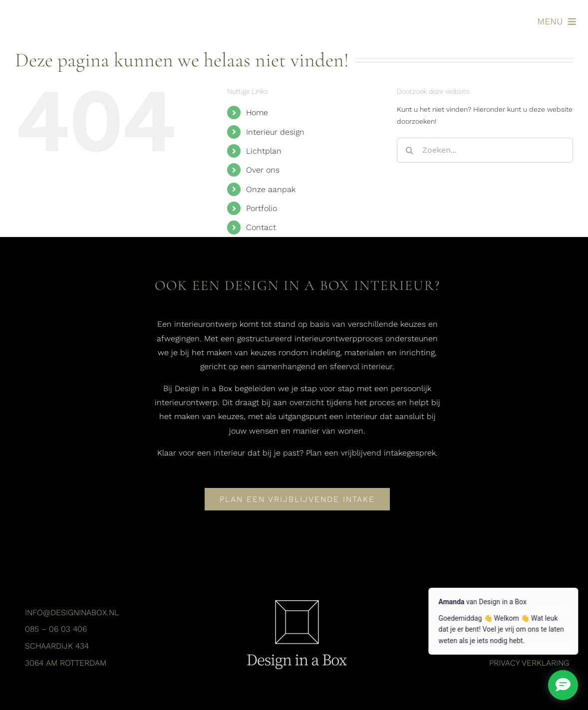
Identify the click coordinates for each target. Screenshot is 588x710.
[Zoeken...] (485, 150)
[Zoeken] (409, 150)
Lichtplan (264, 151)
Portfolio (262, 208)
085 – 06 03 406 (56, 629)
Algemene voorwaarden (517, 646)
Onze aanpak (271, 189)
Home (257, 113)
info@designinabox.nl (72, 612)
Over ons (263, 170)
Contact (261, 227)
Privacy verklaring (529, 663)
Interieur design (275, 132)
